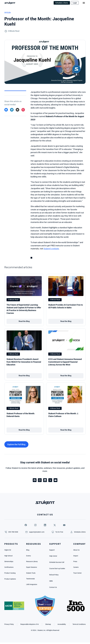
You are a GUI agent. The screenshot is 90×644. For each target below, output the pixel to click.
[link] (24, 321)
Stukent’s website (51, 249)
